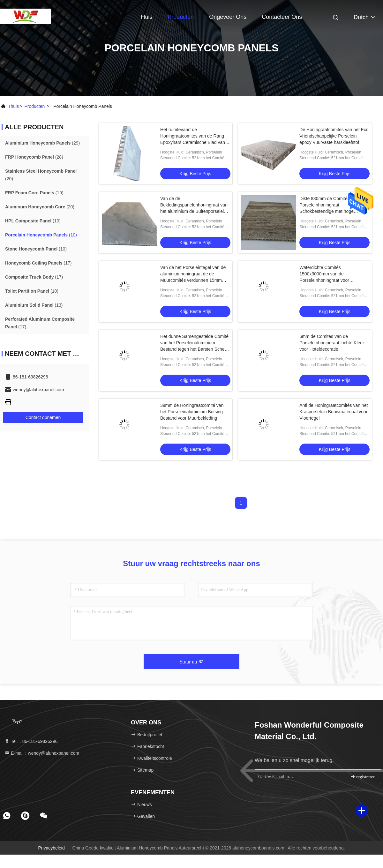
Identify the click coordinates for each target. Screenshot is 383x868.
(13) (34, 305)
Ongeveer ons (228, 17)
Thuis (13, 106)
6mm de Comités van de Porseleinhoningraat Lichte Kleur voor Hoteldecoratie (332, 343)
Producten (181, 17)
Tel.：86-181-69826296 (31, 741)
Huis (146, 17)
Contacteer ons (282, 17)
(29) (42, 143)
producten (34, 106)
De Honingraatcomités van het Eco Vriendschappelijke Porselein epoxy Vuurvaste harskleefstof (334, 136)
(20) (41, 175)
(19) (34, 193)
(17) (38, 263)
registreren (363, 777)
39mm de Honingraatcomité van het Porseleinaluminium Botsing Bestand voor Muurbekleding (192, 412)
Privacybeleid (51, 848)
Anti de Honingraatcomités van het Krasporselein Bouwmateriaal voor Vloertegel (334, 412)
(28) (34, 157)
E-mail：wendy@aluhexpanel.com (42, 753)
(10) (33, 221)
